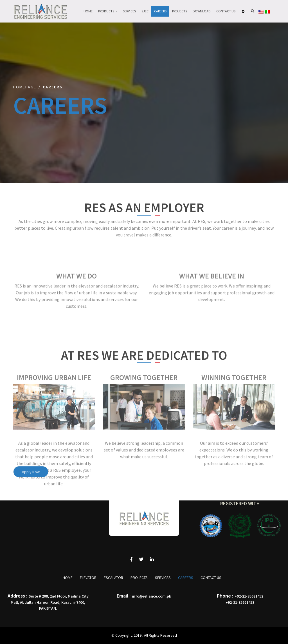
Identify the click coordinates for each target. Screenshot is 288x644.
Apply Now (31, 472)
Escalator (113, 578)
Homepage (25, 87)
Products (106, 11)
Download (202, 11)
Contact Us (226, 11)
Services (129, 11)
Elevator (88, 578)
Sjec (145, 11)
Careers (160, 11)
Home (88, 11)
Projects (180, 11)
